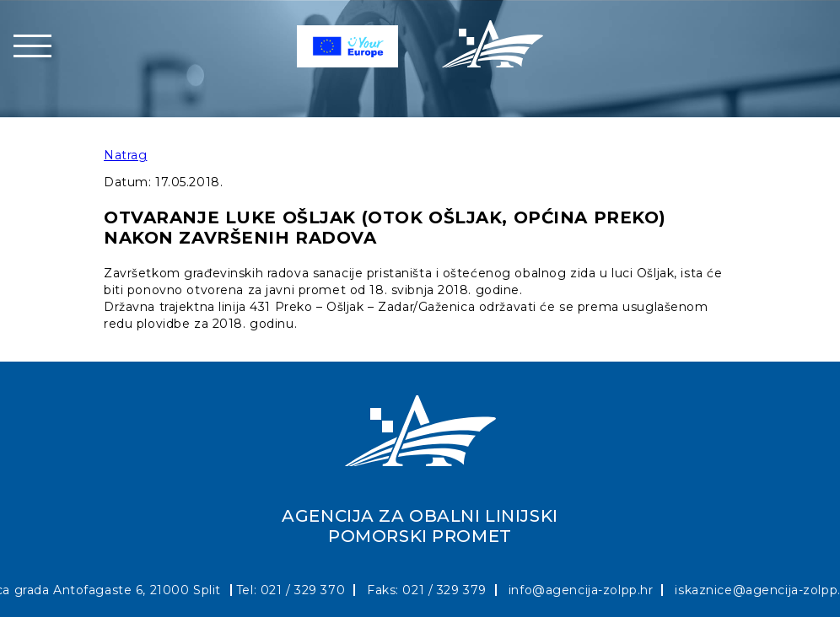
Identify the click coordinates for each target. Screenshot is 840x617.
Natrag (125, 155)
